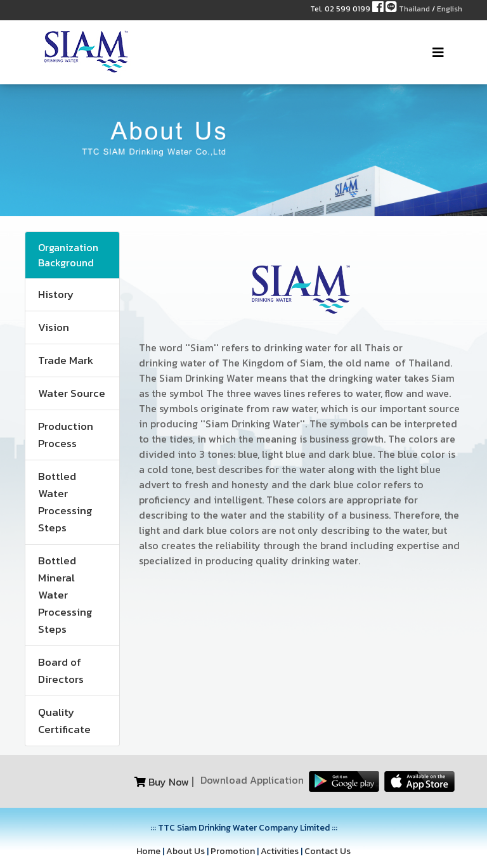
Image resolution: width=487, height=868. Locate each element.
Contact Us (328, 851)
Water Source (72, 393)
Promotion (233, 851)
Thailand (414, 9)
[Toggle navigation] (438, 53)
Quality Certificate (64, 721)
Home (148, 851)
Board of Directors (61, 670)
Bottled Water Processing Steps (65, 502)
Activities (280, 851)
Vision (54, 327)
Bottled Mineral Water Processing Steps (65, 595)
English (450, 9)
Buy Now (169, 782)
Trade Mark (66, 360)
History (56, 294)
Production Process (66, 435)
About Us (185, 851)
